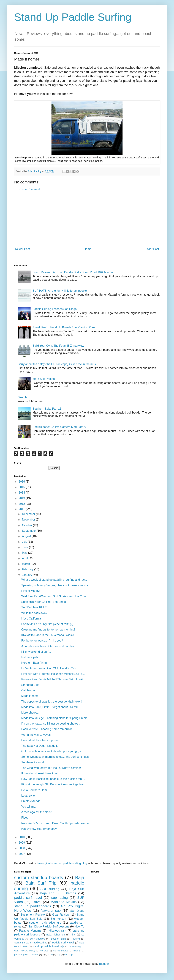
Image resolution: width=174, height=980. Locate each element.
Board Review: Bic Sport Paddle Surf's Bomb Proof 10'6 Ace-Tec (73, 272)
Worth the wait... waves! (36, 735)
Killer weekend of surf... (36, 652)
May (25, 553)
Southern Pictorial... (34, 762)
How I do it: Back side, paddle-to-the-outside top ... (53, 779)
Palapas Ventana (30, 931)
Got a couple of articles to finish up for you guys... (52, 751)
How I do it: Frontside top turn (40, 740)
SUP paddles (37, 939)
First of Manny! (31, 591)
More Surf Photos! (44, 379)
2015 (22, 487)
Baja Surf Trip (41, 883)
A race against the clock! (37, 812)
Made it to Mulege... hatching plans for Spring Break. (54, 718)
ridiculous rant (57, 931)
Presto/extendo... (32, 801)
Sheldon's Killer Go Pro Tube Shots (43, 602)
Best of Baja (58, 939)
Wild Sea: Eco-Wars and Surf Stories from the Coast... (55, 596)
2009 (22, 843)
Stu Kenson (58, 919)
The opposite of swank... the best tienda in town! (52, 702)
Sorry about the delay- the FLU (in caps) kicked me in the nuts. (57, 364)
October (27, 525)
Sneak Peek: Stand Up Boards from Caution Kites (64, 327)
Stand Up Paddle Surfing (73, 17)
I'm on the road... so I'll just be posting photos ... (51, 724)
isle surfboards (61, 951)
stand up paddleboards (33, 906)
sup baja (69, 955)
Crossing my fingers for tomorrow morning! (48, 630)
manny (77, 951)
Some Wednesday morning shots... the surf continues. (55, 757)
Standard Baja (30, 685)
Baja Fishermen (56, 935)
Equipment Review (33, 915)
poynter (35, 955)
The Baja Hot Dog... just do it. (40, 746)
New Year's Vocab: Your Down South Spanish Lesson (55, 823)
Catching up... (30, 690)
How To (79, 927)
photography (21, 955)
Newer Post (22, 249)
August (27, 536)
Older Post (152, 249)
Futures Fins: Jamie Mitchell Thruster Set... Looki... (53, 679)
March (26, 564)
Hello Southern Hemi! (35, 790)
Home (88, 249)
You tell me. (29, 807)
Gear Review (61, 915)
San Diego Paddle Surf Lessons (49, 927)
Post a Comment (29, 189)
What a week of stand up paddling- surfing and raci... (55, 580)
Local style (28, 796)
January (27, 575)
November (29, 520)
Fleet (25, 818)
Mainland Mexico (63, 902)
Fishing (76, 939)
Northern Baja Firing (34, 663)
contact (44, 951)
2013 (22, 498)
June (25, 547)
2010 (22, 837)
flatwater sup (51, 911)
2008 (22, 848)
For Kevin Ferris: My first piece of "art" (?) (47, 624)
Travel (37, 902)
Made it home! (30, 696)
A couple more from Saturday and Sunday (48, 646)
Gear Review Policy (25, 951)
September (29, 531)
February (28, 569)
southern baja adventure (45, 923)
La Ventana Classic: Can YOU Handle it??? (49, 668)
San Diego (77, 911)
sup (59, 955)
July (25, 542)
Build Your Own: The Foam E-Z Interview (58, 346)
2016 (22, 482)
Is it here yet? (30, 657)
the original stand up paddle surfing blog (62, 863)
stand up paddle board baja (49, 946)
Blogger (104, 964)
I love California (31, 619)
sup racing (60, 898)
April (25, 558)
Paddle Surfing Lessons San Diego (55, 309)
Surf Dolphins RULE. (34, 607)
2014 (22, 493)
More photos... (30, 713)
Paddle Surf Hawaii (63, 943)
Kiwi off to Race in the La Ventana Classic (48, 635)
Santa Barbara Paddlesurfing (31, 943)
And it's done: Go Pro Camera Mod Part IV (59, 427)
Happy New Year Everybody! (39, 829)
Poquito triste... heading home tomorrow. (47, 729)
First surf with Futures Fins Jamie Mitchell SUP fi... (53, 674)
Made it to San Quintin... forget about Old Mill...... (52, 707)
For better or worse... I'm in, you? (42, 641)
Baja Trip (47, 893)
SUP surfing (50, 889)
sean (50, 955)
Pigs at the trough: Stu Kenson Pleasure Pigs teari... (54, 784)
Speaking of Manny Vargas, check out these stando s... (56, 585)
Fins (73, 935)
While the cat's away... (35, 613)
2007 (22, 854)
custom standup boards (39, 877)
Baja (80, 877)
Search (22, 397)
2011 (22, 509)
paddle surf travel (28, 898)
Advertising (75, 947)
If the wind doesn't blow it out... (41, 773)
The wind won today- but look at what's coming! (51, 768)
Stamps (70, 893)
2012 (22, 504)
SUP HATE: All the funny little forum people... (61, 291)
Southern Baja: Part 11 (47, 409)
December (29, 514)
